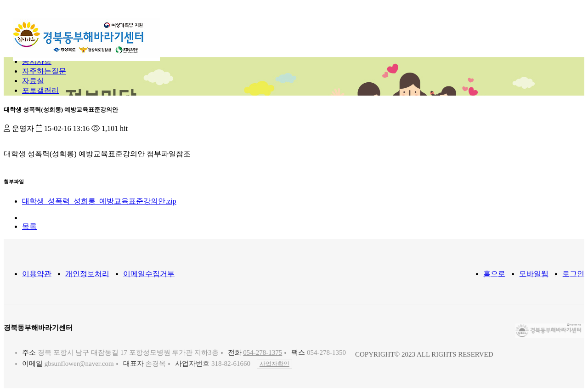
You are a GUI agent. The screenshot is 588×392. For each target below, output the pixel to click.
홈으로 (494, 274)
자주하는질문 (44, 71)
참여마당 (445, 29)
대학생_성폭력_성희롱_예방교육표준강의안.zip (99, 201)
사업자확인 (274, 364)
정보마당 (396, 29)
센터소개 (233, 29)
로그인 (573, 274)
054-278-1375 (263, 352)
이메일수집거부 (149, 274)
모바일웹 (534, 274)
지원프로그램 (339, 29)
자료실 (33, 81)
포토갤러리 (40, 90)
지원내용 (282, 29)
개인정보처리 (87, 274)
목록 (29, 226)
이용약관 (37, 274)
